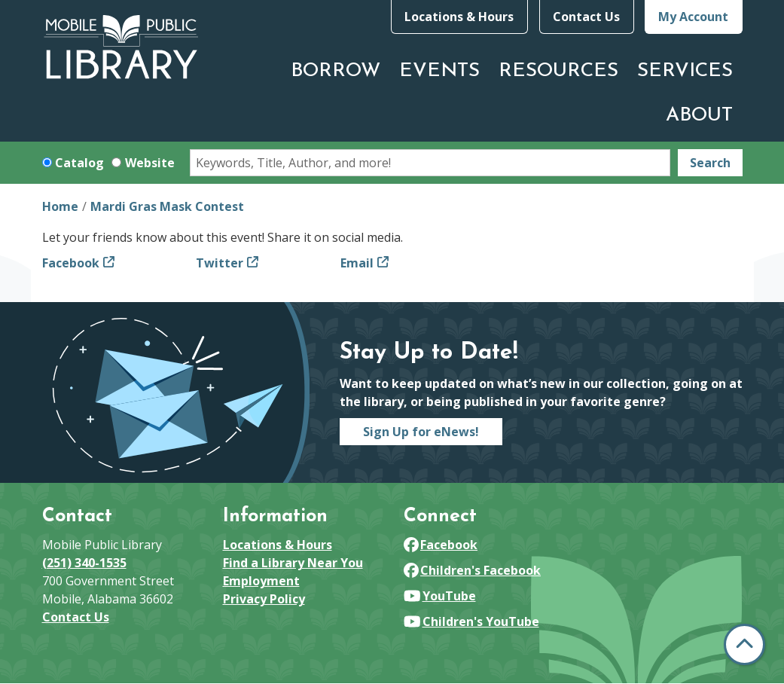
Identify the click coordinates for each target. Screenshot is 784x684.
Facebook (71, 263)
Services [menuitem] (685, 71)
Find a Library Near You (293, 563)
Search (710, 163)
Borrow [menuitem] (336, 71)
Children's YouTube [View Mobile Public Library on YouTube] (471, 621)
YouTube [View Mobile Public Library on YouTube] (440, 596)
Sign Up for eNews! (421, 432)
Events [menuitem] (439, 71)
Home (60, 206)
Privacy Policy (264, 599)
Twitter (220, 263)
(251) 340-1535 (84, 563)
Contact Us (586, 17)
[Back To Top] (744, 644)
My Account (693, 17)
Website (150, 163)
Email (357, 263)
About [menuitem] (699, 116)
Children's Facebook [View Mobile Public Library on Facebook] (473, 570)
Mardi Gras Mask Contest (167, 206)
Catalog (79, 163)
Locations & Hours (459, 17)
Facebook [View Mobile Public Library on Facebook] (441, 545)
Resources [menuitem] (558, 71)
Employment (261, 581)
